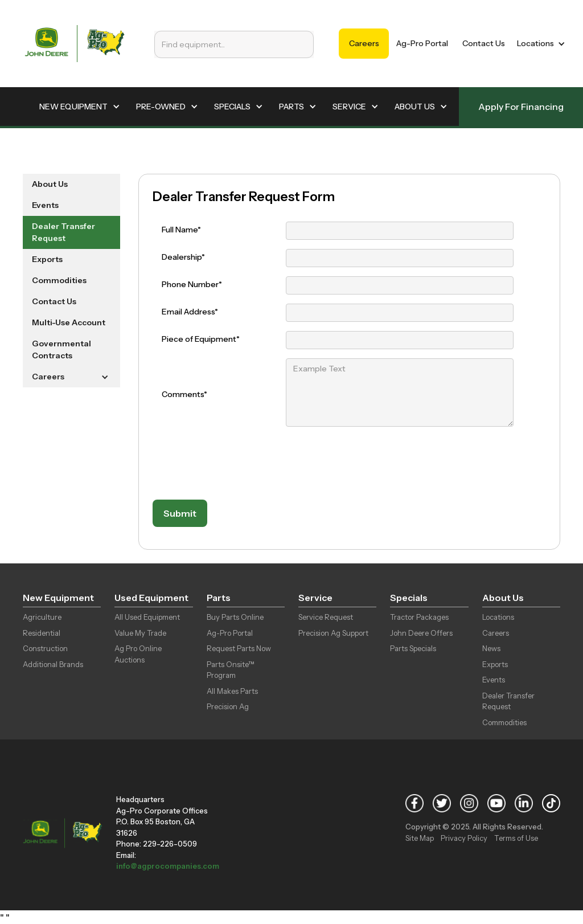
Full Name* (181, 230)
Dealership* (183, 257)
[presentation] (239, 464)
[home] (75, 44)
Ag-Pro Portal (422, 43)
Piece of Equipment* (201, 339)
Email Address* (190, 312)
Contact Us (484, 43)
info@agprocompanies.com (168, 866)
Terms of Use (516, 838)
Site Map (420, 838)
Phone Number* (192, 284)
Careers (364, 43)
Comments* (184, 394)
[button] (539, 44)
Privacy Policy (464, 838)
